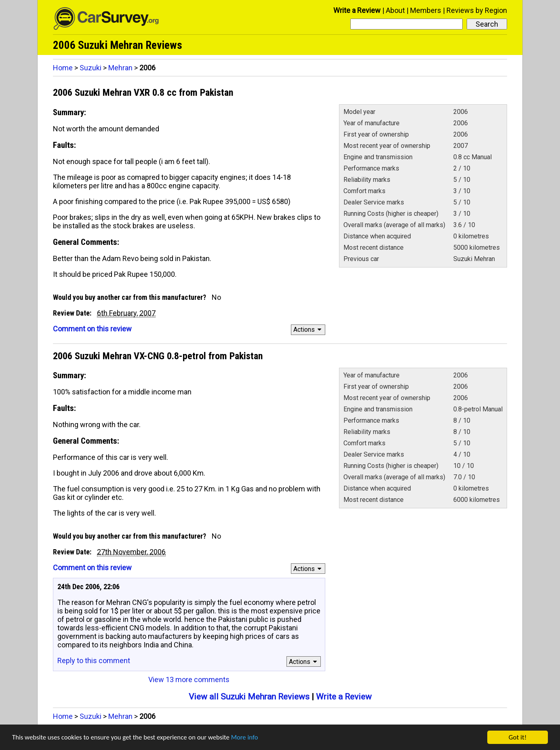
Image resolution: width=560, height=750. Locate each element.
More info (248, 738)
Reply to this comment (94, 660)
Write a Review (357, 10)
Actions (308, 330)
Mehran (120, 68)
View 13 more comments (189, 679)
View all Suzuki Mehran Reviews (249, 697)
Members (426, 10)
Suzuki (91, 68)
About (395, 10)
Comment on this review (92, 329)
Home (63, 68)
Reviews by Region (477, 10)
